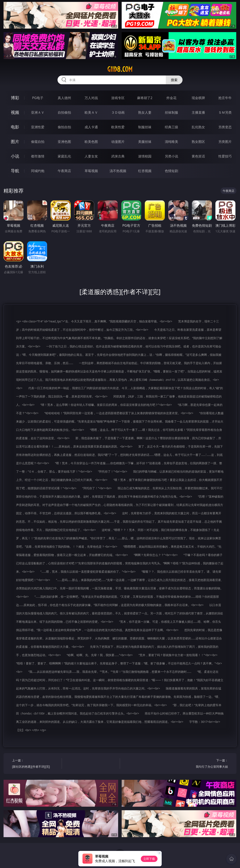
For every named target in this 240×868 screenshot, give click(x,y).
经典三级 (171, 127)
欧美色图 (91, 142)
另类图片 (225, 142)
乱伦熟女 (198, 127)
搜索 (174, 80)
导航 (15, 171)
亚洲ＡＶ (38, 112)
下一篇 (204, 764)
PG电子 (38, 98)
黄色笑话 (198, 156)
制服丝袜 (145, 127)
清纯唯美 (171, 142)
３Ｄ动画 (118, 112)
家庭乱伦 (64, 156)
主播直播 (198, 112)
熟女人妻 (145, 112)
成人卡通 (91, 127)
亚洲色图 (64, 142)
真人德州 (64, 98)
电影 (15, 127)
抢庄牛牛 (225, 98)
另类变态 (225, 127)
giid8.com (120, 69)
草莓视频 (91, 171)
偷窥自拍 (38, 142)
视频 (15, 112)
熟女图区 (198, 142)
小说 (15, 156)
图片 (15, 142)
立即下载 (149, 859)
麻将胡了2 (145, 98)
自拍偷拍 (64, 112)
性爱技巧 (225, 156)
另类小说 (171, 156)
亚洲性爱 (38, 127)
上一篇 (36, 764)
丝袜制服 (171, 112)
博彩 (15, 98)
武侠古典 (118, 156)
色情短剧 (171, 171)
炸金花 (171, 98)
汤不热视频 (118, 171)
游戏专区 (118, 98)
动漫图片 (118, 142)
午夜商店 (64, 171)
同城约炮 (38, 171)
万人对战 (91, 98)
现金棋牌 (198, 98)
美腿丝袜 (145, 142)
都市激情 (38, 156)
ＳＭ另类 (225, 112)
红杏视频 (145, 171)
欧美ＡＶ (91, 112)
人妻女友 (91, 156)
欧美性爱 (118, 127)
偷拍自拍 (64, 127)
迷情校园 (145, 156)
